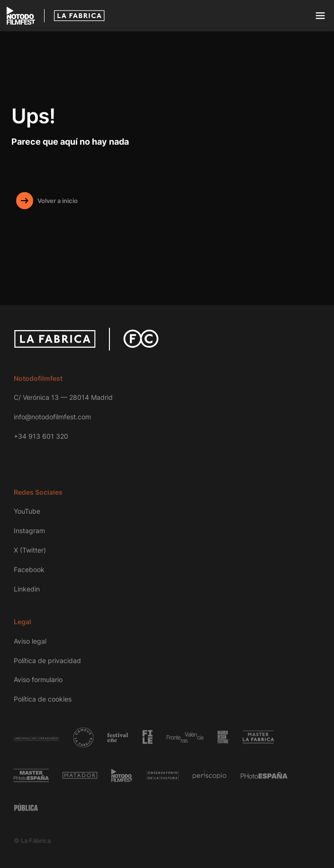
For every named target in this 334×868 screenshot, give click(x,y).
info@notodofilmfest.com (52, 417)
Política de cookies (43, 699)
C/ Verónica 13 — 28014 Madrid (63, 397)
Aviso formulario (38, 679)
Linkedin (27, 589)
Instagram (29, 531)
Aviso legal (30, 641)
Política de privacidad (47, 660)
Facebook (29, 569)
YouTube (27, 511)
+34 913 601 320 (41, 436)
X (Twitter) (30, 550)
